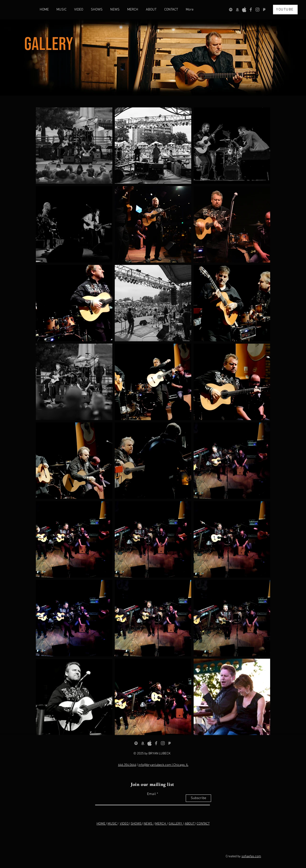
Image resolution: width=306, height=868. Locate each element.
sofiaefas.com (251, 856)
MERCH (161, 824)
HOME (101, 824)
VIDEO (125, 824)
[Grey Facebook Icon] (251, 10)
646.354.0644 (127, 765)
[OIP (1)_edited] (264, 10)
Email (151, 794)
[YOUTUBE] (285, 10)
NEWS (149, 824)
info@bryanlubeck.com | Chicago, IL (163, 765)
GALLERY (176, 824)
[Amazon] (237, 10)
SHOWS (136, 824)
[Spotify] (231, 10)
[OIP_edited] (244, 10)
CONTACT (203, 824)
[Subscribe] (198, 798)
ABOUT (190, 824)
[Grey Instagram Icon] (257, 10)
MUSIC (113, 824)
